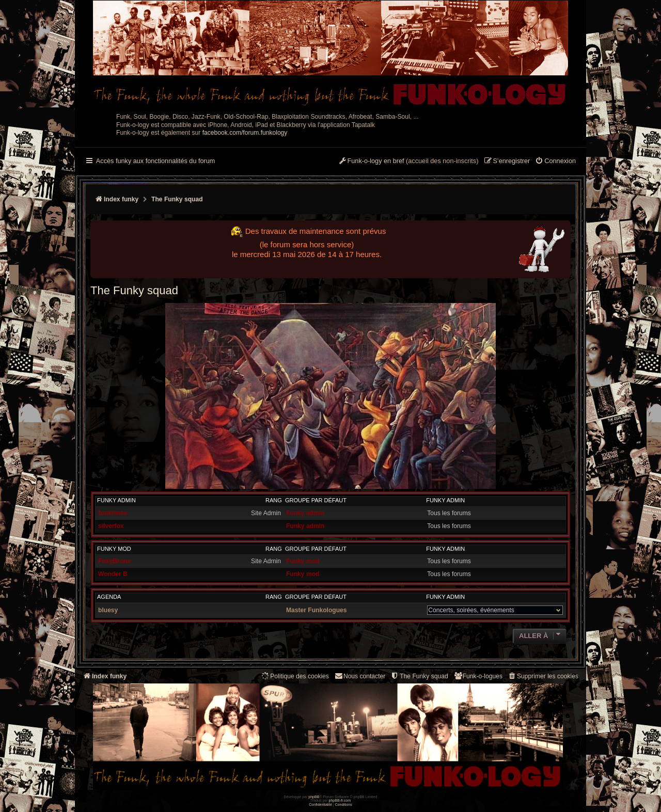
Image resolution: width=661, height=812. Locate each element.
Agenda (109, 597)
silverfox (111, 526)
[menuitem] (555, 162)
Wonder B (113, 574)
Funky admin (116, 500)
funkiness (113, 513)
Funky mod (114, 549)
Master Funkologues (317, 610)
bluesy (108, 610)
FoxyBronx (114, 561)
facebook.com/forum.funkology (245, 133)
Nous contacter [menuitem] (360, 676)
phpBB (314, 797)
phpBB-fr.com (340, 800)
